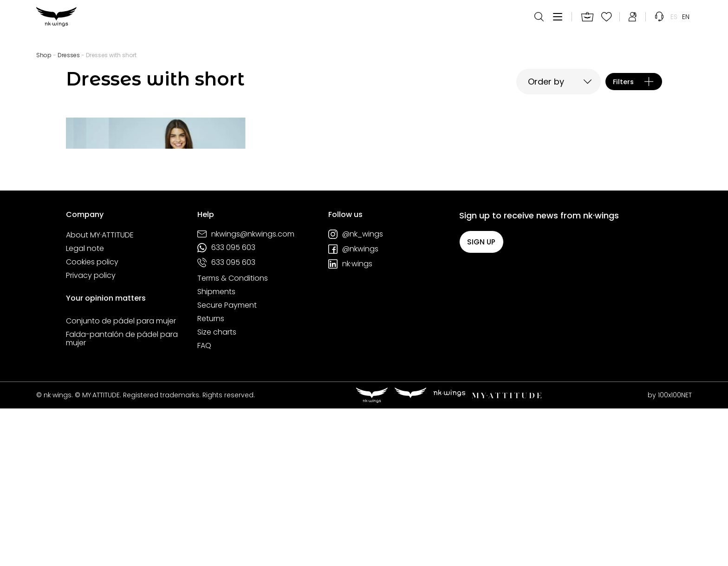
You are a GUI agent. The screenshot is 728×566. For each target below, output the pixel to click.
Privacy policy (91, 433)
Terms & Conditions (233, 436)
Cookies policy (92, 420)
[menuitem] (674, 23)
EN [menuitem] (686, 23)
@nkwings (353, 407)
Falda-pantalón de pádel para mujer (122, 496)
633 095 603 (226, 405)
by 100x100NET (670, 553)
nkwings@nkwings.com (246, 392)
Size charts (217, 490)
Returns (211, 476)
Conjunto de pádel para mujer (121, 479)
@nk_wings (356, 392)
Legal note (85, 406)
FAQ (204, 503)
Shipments (216, 449)
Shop (44, 55)
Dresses (69, 55)
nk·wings (350, 421)
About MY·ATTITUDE (100, 393)
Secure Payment (227, 463)
